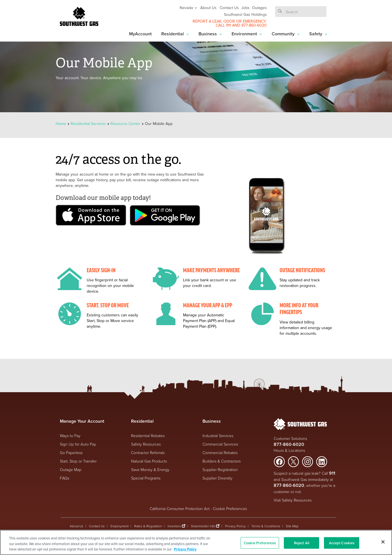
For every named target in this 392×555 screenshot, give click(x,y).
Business (210, 34)
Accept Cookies (342, 543)
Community (286, 34)
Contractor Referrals (148, 453)
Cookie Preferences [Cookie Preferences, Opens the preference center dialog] (260, 543)
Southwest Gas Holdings (245, 14)
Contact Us (229, 8)
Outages (259, 8)
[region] (196, 542)
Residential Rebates (148, 436)
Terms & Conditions (266, 526)
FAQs (65, 478)
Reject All (302, 543)
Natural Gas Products (149, 461)
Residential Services (88, 124)
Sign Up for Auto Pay (78, 444)
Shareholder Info (203, 526)
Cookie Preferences (230, 508)
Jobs (245, 8)
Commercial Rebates (220, 453)
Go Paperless (71, 453)
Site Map (292, 526)
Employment (119, 526)
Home (61, 124)
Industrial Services (218, 436)
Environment (247, 34)
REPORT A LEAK (207, 21)
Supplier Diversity (217, 478)
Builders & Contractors (222, 461)
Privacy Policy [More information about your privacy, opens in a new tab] (185, 549)
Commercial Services (220, 444)
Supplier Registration (220, 469)
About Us (208, 8)
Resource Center (125, 124)
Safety (318, 34)
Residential (175, 34)
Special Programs (146, 478)
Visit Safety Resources (293, 500)
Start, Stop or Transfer (78, 461)
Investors (175, 526)
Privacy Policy (235, 526)
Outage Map (71, 469)
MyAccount (140, 34)
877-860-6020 (254, 25)
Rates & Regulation (148, 526)
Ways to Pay (70, 436)
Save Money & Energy (150, 469)
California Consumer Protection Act (180, 508)
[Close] (383, 542)
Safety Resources (146, 444)
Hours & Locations (289, 450)
